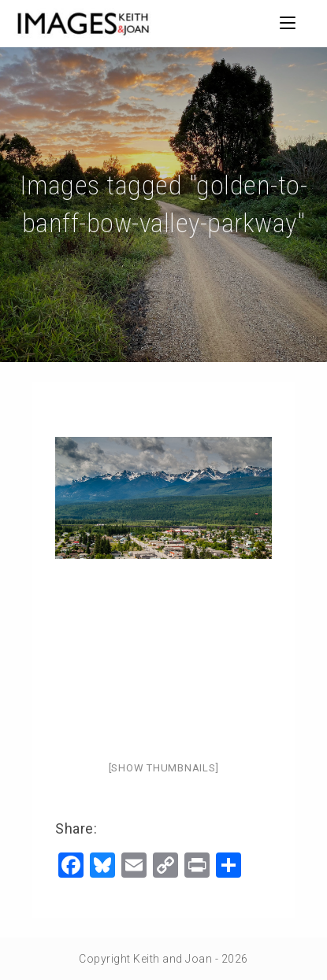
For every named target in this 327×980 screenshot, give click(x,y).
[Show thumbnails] (164, 768)
